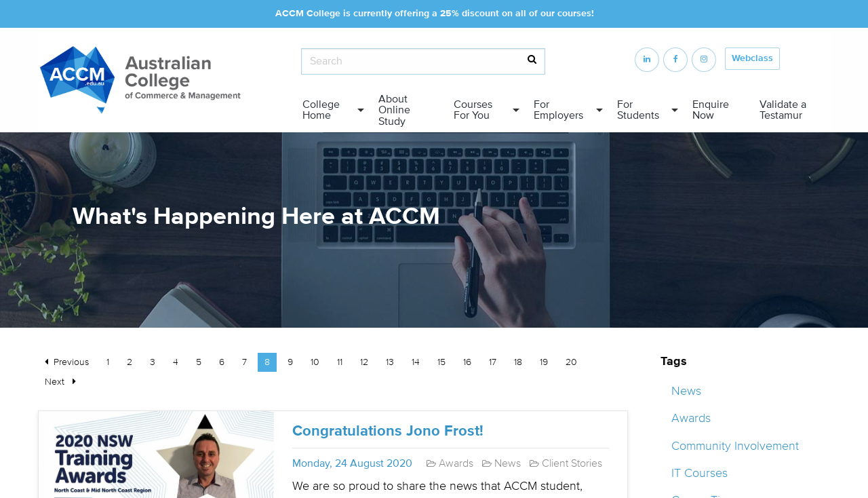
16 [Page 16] (467, 362)
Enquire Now (711, 110)
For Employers (558, 110)
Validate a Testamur (783, 110)
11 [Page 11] (340, 362)
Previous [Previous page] (75, 361)
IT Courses (699, 473)
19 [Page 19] (544, 362)
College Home (321, 110)
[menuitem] (330, 110)
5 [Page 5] (199, 362)
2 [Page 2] (130, 362)
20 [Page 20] (571, 362)
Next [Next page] (64, 381)
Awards (691, 418)
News (686, 391)
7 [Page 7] (244, 362)
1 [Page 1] (108, 362)
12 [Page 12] (364, 362)
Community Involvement (735, 446)
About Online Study (394, 110)
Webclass (752, 58)
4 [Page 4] (176, 362)
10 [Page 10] (315, 362)
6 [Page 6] (222, 362)
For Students (638, 110)
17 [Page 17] (493, 362)
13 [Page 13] (390, 362)
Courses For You (473, 110)
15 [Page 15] (441, 362)
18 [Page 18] (518, 362)
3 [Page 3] (153, 362)
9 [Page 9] (290, 362)
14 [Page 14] (416, 362)
